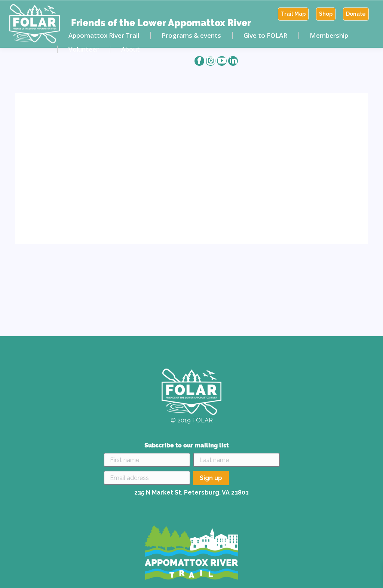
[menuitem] (293, 14)
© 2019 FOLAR (192, 420)
